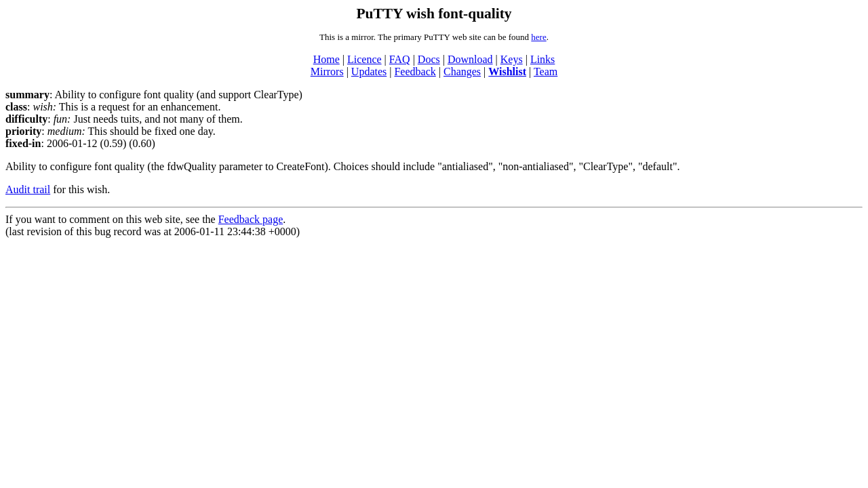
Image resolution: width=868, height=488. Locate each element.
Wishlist (507, 72)
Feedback (415, 72)
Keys (512, 59)
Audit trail (28, 189)
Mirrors (327, 72)
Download (470, 59)
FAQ (400, 59)
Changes (462, 72)
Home (327, 59)
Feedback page (251, 219)
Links (542, 59)
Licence (364, 59)
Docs (429, 59)
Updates (369, 72)
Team (546, 72)
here (538, 37)
